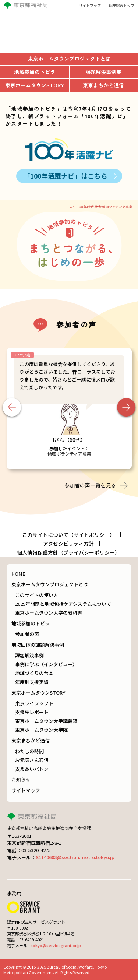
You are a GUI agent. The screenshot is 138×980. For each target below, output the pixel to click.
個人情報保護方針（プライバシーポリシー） (68, 552)
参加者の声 (27, 634)
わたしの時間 (29, 751)
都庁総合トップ (121, 5)
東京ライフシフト (34, 703)
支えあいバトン (32, 769)
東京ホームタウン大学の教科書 (49, 613)
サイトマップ (90, 5)
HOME (18, 574)
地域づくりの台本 (34, 673)
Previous (12, 407)
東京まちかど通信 (31, 740)
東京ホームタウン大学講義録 (46, 721)
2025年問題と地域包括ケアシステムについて (63, 604)
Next (126, 407)
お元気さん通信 (32, 760)
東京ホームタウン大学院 (41, 730)
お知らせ (21, 779)
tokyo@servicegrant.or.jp (56, 945)
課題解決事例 (29, 655)
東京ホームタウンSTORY (38, 693)
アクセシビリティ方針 (68, 544)
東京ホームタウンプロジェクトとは (50, 584)
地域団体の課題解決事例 (38, 645)
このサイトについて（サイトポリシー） (68, 535)
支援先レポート (32, 712)
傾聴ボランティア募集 (69, 454)
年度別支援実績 (32, 682)
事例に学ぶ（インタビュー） (46, 664)
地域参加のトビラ (31, 623)
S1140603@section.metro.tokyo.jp (75, 857)
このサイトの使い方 (37, 595)
